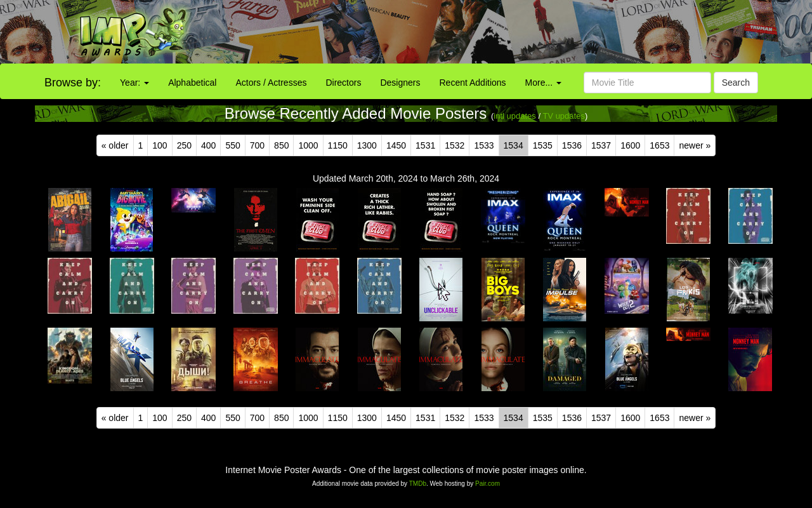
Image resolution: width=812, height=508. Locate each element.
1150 (338, 145)
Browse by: (73, 83)
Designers (400, 83)
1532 (455, 145)
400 (208, 145)
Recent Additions (473, 83)
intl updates (515, 116)
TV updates (564, 116)
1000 (308, 145)
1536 (572, 145)
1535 (543, 145)
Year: (134, 83)
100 (160, 145)
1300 (367, 145)
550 (232, 145)
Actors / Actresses (271, 83)
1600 (630, 145)
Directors (343, 83)
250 (184, 145)
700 (257, 145)
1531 (425, 145)
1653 (659, 145)
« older (115, 145)
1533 (484, 145)
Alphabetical (192, 83)
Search (736, 83)
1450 (396, 145)
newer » (695, 145)
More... (543, 83)
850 (281, 145)
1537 (601, 145)
